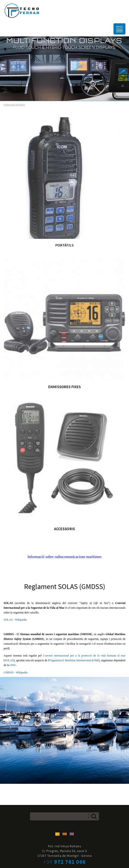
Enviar (94, 816)
